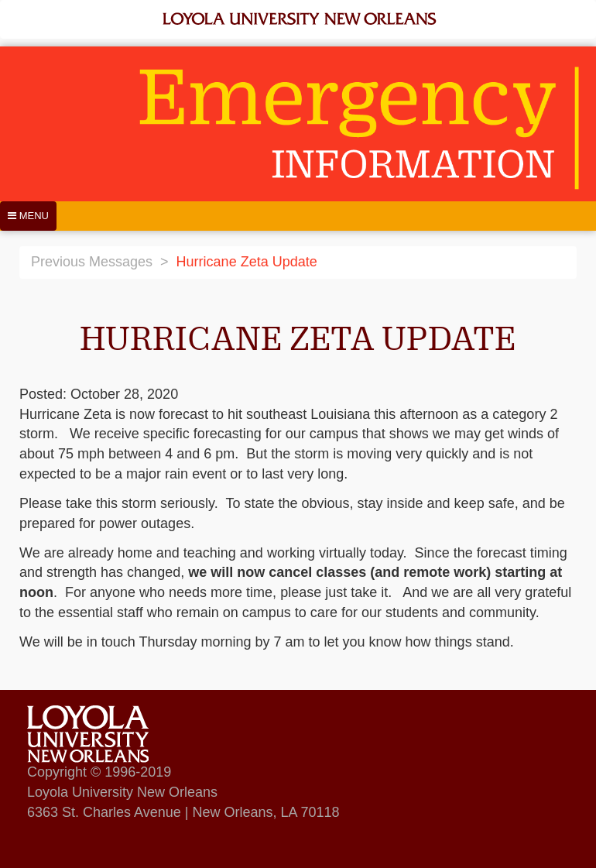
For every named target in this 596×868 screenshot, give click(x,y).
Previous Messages (92, 262)
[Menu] (28, 216)
